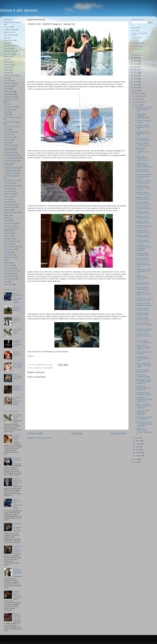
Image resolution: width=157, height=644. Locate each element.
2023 (136, 67)
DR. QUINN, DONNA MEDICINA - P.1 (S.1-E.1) (143, 134)
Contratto (7, 73)
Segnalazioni (8, 239)
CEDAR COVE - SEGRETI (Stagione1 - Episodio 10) (144, 388)
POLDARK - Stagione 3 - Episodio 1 (17, 309)
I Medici (7, 115)
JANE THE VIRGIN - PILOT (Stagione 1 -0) (143, 342)
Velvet (6, 282)
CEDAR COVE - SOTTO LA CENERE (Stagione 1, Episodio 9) (144, 424)
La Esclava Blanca (10, 155)
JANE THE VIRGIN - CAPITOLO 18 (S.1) (143, 198)
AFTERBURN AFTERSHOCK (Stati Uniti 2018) (17, 528)
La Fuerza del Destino (11, 158)
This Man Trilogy (10, 274)
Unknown (137, 49)
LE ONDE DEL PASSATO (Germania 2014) (144, 330)
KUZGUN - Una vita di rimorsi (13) (17, 616)
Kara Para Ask (9, 137)
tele (5, 260)
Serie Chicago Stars (11, 241)
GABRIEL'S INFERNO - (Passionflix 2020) (17, 344)
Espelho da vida (9, 97)
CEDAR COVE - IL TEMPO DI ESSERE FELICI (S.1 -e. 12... (143, 347)
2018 (136, 82)
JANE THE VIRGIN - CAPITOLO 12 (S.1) (143, 232)
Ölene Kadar (8, 202)
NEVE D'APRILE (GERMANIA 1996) (142, 376)
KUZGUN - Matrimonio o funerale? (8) (18, 481)
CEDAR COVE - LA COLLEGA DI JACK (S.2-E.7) (143, 188)
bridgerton (7, 57)
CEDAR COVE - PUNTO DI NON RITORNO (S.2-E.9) (144, 176)
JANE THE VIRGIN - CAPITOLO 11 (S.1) (143, 236)
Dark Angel (8, 81)
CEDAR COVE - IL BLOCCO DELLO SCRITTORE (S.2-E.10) (144, 165)
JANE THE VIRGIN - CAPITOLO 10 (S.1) (143, 241)
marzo (138, 450)
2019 (136, 79)
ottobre (138, 99)
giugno (138, 441)
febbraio (138, 453)
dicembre (139, 93)
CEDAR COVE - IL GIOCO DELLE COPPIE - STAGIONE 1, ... (143, 431)
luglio (137, 438)
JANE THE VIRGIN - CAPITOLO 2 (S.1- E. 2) (143, 336)
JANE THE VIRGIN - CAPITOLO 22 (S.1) (143, 140)
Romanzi (7, 221)
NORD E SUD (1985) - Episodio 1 (18, 377)
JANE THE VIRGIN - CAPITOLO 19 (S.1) (143, 193)
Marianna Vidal (9, 194)
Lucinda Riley (8, 191)
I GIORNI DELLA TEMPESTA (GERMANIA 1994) (142, 116)
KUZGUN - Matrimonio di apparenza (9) (18, 572)
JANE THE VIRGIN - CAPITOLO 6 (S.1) (142, 288)
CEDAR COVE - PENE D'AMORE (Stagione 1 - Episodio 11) (144, 381)
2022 (136, 70)
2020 (136, 76)
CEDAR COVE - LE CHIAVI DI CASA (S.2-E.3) (144, 294)
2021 (136, 73)
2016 (136, 88)
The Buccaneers (9, 268)
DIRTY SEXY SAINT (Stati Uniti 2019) (18, 365)
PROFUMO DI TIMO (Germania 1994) (142, 314)
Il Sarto (6, 129)
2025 (136, 61)
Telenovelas (8, 265)
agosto (138, 105)
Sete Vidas (8, 252)
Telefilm (7, 263)
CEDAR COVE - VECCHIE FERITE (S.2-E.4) (142, 278)
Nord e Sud (8, 196)
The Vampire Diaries (11, 271)
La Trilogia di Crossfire (11, 180)
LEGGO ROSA (136, 38)
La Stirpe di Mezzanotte (12, 176)
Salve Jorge (8, 233)
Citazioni (7, 67)
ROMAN (7, 218)
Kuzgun (7, 143)
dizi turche (7, 86)
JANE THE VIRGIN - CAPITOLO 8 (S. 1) (143, 259)
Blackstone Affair (10, 51)
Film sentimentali (10, 107)
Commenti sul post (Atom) (43, 438)
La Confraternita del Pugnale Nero (11, 149)
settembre (139, 102)
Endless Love (8, 91)
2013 (136, 462)
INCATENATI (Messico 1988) (18, 331)
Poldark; (7, 215)
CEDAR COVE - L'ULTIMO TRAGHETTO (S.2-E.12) (143, 151)
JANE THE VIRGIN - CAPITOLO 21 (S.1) (143, 144)
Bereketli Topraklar (10, 46)
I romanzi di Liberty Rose (12, 117)
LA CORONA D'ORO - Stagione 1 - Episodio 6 (144, 394)
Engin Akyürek (9, 94)
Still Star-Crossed (10, 257)
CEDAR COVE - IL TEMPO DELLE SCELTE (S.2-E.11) (143, 158)
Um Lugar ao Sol (10, 279)
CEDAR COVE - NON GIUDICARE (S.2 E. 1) (144, 305)
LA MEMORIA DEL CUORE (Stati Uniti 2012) (142, 359)
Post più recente (35, 433)
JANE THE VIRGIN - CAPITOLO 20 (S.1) (143, 171)
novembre (139, 96)
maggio (138, 444)
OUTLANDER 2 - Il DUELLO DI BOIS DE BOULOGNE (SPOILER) (143, 248)
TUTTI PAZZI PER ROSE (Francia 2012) (144, 418)
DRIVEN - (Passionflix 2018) (17, 354)
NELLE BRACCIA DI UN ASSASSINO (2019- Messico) (18, 298)
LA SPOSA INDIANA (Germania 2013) (142, 371)
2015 (136, 91)
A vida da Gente (9, 30)
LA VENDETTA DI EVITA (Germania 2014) (144, 227)
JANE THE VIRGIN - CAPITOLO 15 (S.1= (143, 213)
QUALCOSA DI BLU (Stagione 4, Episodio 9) (17, 549)
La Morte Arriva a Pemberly (10, 164)
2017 (136, 85)
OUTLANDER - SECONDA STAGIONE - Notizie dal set (144, 399)
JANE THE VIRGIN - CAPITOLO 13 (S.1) (143, 222)
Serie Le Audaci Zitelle (11, 247)
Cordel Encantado (10, 75)
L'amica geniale (9, 145)
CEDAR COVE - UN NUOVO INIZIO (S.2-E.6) (143, 265)
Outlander (7, 210)
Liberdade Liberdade (11, 186)
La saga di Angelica (11, 170)
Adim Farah (8, 32)
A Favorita (7, 27)
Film (5, 104)
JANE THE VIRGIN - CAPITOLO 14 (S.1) (143, 217)
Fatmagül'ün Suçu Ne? (12, 100)
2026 (136, 58)
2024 (136, 64)
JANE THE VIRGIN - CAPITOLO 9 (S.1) (142, 254)
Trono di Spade (9, 276)
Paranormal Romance (11, 213)
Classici (7, 70)
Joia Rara (7, 134)
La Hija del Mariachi (11, 161)
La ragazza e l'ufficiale (11, 168)
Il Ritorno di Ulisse (10, 127)
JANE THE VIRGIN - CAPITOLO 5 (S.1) (142, 309)
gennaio (138, 456)
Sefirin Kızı (8, 236)
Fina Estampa (9, 109)
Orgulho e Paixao (10, 207)
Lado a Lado (8, 183)
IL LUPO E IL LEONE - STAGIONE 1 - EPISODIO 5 (143, 412)
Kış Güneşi (8, 140)
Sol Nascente (8, 255)
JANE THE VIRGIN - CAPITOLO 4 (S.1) (142, 319)
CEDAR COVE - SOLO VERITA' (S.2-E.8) (143, 182)
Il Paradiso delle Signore (12, 122)
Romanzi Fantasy (10, 223)
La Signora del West (11, 173)
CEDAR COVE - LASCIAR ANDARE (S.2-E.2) (144, 300)
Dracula (7, 89)
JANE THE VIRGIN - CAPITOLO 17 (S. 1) (143, 203)
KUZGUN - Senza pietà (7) (17, 460)
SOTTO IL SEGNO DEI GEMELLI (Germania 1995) (143, 365)
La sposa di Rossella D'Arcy (17, 437)
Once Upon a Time (10, 205)
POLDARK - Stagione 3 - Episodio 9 (17, 388)
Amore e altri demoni (19, 10)
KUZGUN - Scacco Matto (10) (17, 593)
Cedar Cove (38, 368)
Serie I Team (8, 244)
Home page (77, 433)
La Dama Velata (9, 152)
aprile (138, 447)
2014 (136, 459)
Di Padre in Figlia (10, 83)
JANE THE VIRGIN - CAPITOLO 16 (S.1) (143, 208)
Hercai (6, 112)
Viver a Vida (8, 284)
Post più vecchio (119, 433)
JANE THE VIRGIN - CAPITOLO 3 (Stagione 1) (144, 325)
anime (6, 38)
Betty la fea (8, 48)
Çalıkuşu (7, 62)
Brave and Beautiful (11, 54)
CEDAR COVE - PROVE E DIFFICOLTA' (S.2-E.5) (144, 271)
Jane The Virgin (9, 132)
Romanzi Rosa (9, 226)
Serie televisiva (48, 368)
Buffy (6, 59)
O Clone (7, 199)
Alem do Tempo (9, 35)
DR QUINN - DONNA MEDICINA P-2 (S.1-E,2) (143, 127)
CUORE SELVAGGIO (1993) (17, 320)
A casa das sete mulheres (13, 22)
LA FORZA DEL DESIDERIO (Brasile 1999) (17, 401)
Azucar (6, 43)
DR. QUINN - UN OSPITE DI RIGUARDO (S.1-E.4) (144, 109)
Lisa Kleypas (8, 188)
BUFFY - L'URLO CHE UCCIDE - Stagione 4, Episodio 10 (143, 406)
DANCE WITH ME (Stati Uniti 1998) (143, 353)
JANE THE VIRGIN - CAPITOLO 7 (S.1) (142, 284)
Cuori (6, 78)
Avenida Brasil (9, 40)
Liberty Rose (138, 46)
